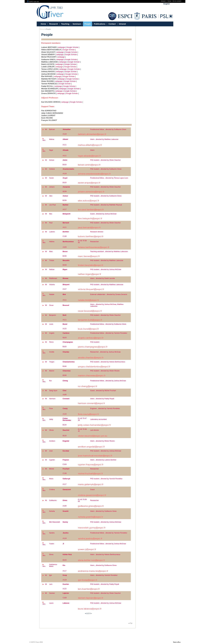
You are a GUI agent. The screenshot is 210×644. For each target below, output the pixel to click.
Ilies (51, 214)
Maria (51, 479)
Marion (52, 371)
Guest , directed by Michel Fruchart (103, 391)
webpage (62, 47)
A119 (65, 134)
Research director (97, 232)
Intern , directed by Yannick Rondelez (104, 575)
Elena (51, 555)
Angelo (52, 333)
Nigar (51, 150)
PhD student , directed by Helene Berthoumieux (108, 362)
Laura (51, 603)
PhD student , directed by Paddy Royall (105, 584)
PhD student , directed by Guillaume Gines (106, 169)
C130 (65, 236)
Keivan (52, 160)
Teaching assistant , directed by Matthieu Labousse (109, 252)
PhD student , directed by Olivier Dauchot (105, 160)
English (167, 4)
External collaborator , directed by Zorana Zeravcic (109, 294)
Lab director (95, 430)
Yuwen (52, 544)
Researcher (95, 242)
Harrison (52, 399)
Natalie (52, 294)
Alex (51, 196)
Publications (100, 24)
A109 (65, 506)
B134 (65, 425)
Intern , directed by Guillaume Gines (103, 511)
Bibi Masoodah (55, 522)
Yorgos (52, 362)
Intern (92, 150)
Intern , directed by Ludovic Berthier (103, 460)
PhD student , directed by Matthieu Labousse (107, 260)
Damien (52, 593)
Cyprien (52, 460)
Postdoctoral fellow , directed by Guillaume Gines (108, 129)
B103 (65, 165)
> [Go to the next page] (91, 613)
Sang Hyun (53, 391)
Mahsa (52, 139)
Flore (51, 409)
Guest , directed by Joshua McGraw (103, 214)
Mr (46, 129)
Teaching (65, 24)
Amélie (52, 352)
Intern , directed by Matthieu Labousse (104, 139)
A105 (65, 395)
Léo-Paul (52, 205)
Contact (112, 24)
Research (54, 24)
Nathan (52, 269)
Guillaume (53, 500)
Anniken (52, 441)
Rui (50, 381)
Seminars (77, 24)
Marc (51, 252)
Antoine (52, 169)
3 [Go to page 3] (90, 613)
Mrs (44, 140)
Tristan (52, 260)
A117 (65, 209)
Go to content (177, 1)
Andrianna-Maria (53, 565)
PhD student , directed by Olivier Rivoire (105, 371)
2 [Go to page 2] (88, 613)
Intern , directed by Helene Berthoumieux (105, 555)
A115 (65, 329)
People (88, 24)
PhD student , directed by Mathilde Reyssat (106, 205)
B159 (65, 191)
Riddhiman (53, 278)
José (51, 451)
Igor (51, 575)
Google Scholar (72, 47)
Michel (52, 469)
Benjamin (53, 315)
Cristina (52, 490)
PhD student (95, 342)
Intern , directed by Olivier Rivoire (102, 441)
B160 (65, 366)
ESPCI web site (33, 2)
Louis (51, 324)
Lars (51, 584)
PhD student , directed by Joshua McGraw (106, 269)
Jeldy (51, 419)
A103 (65, 247)
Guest (92, 490)
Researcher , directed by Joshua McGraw (105, 352)
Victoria (52, 285)
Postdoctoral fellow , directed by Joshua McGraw (108, 381)
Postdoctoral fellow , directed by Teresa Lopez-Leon (109, 178)
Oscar (51, 305)
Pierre (51, 342)
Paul (51, 223)
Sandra (52, 533)
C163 (65, 464)
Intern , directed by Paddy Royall (102, 399)
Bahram (52, 129)
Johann (52, 187)
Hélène (52, 242)
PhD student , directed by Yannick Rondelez (106, 479)
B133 (65, 436)
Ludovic (52, 232)
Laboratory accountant (99, 419)
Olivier (51, 430)
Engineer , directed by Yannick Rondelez (105, 409)
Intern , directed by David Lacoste (103, 278)
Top (131, 623)
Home (170, 1)
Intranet (163, 1)
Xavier (51, 178)
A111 (65, 145)
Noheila (52, 511)
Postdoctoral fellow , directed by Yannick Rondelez (109, 333)
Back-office (177, 642)
